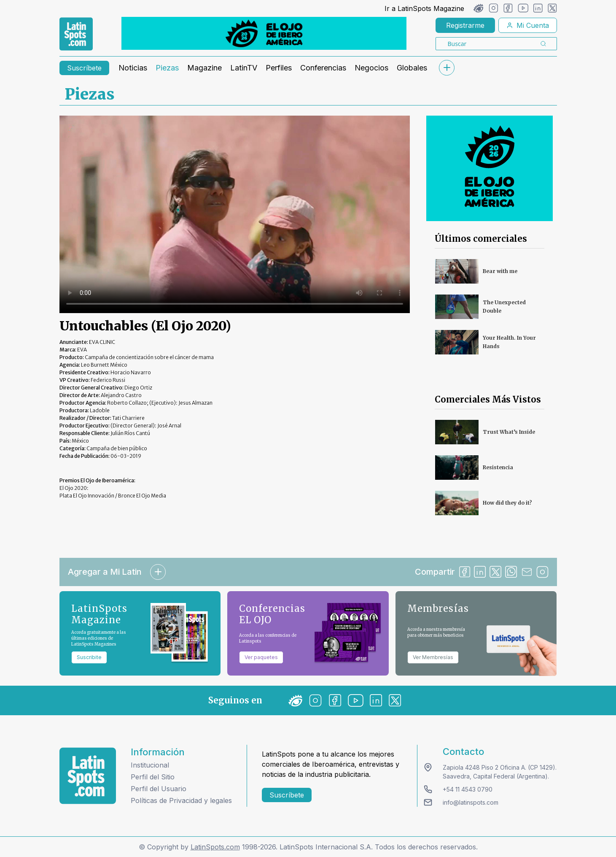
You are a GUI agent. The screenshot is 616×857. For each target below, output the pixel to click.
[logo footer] (88, 776)
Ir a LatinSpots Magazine (424, 8)
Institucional (150, 765)
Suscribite (89, 657)
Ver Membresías (433, 657)
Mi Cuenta (528, 25)
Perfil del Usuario (159, 789)
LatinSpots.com (215, 847)
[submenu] (447, 68)
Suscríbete (84, 68)
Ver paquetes (261, 657)
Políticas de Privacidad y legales (181, 800)
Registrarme (465, 25)
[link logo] (76, 34)
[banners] (264, 33)
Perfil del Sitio (153, 777)
